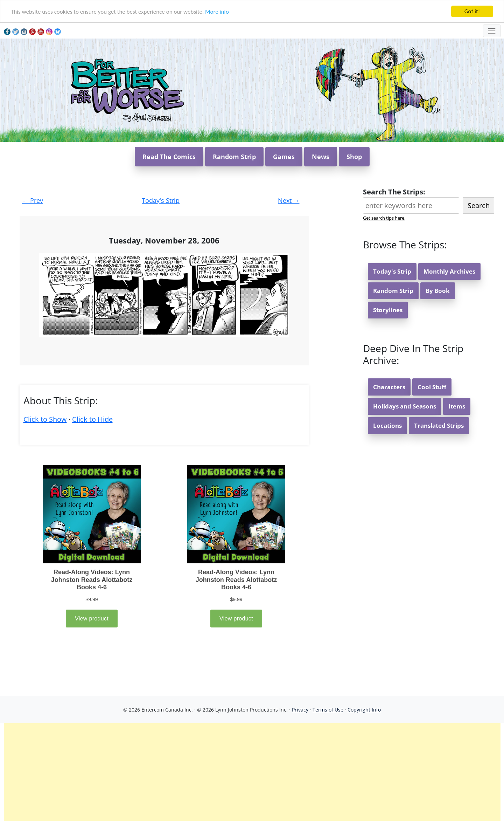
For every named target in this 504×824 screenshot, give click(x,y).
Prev (33, 200)
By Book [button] (438, 291)
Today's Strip (161, 200)
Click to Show (45, 419)
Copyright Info (364, 710)
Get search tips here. (384, 218)
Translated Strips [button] (439, 425)
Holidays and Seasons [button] (405, 406)
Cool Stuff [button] (432, 387)
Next (289, 200)
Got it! (472, 11)
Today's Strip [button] (392, 271)
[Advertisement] (252, 772)
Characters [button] (389, 387)
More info (217, 12)
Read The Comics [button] (169, 157)
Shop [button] (354, 157)
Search (479, 205)
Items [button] (457, 406)
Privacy (300, 710)
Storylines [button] (388, 310)
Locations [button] (387, 425)
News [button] (321, 157)
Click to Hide (92, 419)
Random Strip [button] (234, 157)
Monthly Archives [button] (449, 271)
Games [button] (284, 157)
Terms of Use (328, 710)
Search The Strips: (394, 192)
